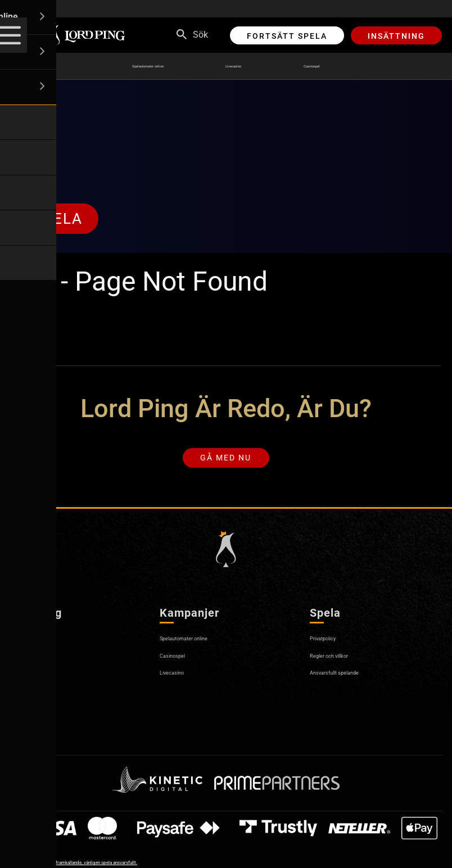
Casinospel (347, 66)
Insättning (396, 36)
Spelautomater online (131, 66)
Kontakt (24, 680)
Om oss (24, 646)
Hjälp (19, 663)
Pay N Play (31, 697)
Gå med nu (226, 462)
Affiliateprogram (41, 714)
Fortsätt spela (287, 36)
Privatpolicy (333, 646)
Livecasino (252, 66)
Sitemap (26, 731)
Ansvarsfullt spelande (353, 680)
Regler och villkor (343, 663)
